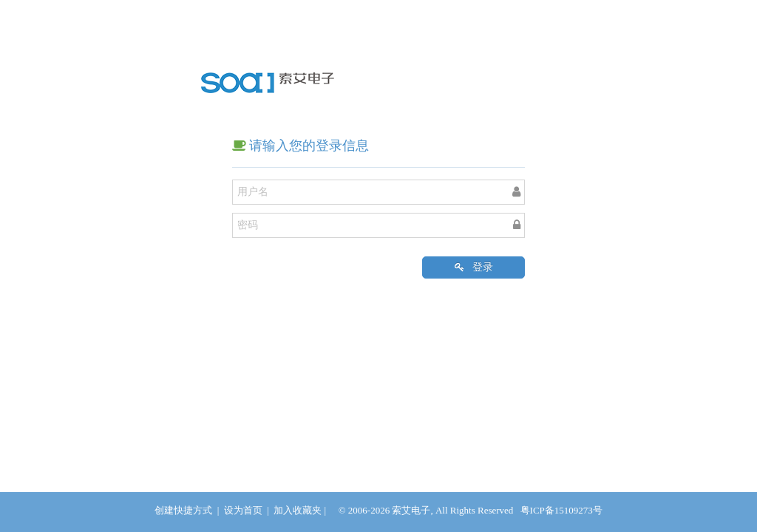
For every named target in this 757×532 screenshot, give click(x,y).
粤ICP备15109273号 (561, 510)
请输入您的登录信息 (301, 146)
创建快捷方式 (183, 510)
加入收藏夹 (298, 510)
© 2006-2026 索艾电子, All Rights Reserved (426, 510)
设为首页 (243, 510)
